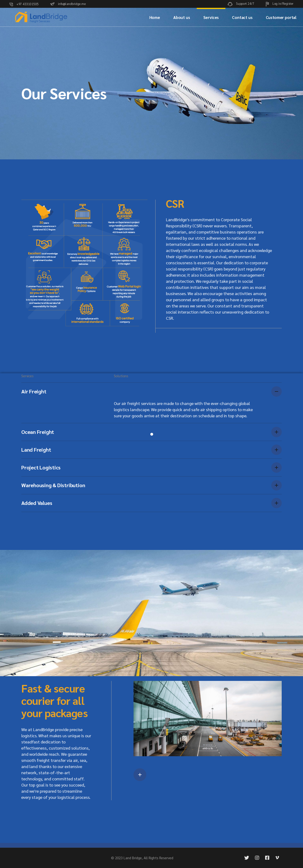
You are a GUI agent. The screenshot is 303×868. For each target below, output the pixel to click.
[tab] (151, 391)
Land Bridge (133, 858)
